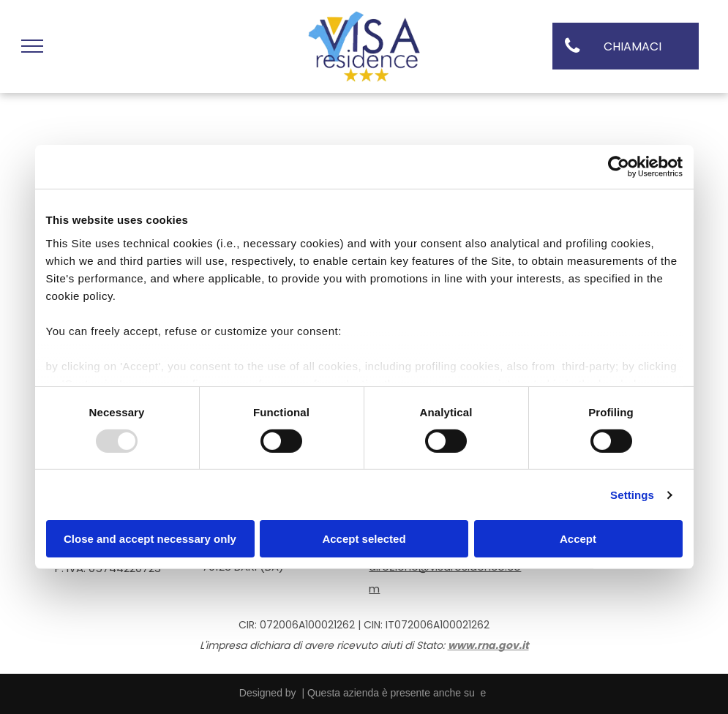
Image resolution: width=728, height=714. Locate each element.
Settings (632, 495)
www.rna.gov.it (488, 645)
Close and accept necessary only (150, 539)
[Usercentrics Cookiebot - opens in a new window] (619, 167)
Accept (578, 539)
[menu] (32, 46)
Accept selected (364, 539)
